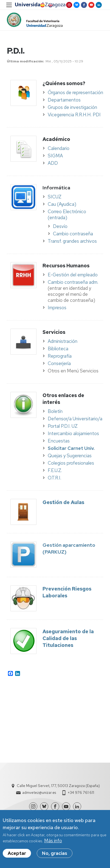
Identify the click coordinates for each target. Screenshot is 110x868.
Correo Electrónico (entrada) (67, 215)
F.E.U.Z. (55, 470)
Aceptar (17, 853)
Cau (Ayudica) (62, 204)
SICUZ (55, 197)
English (50, 5)
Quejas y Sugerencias (70, 456)
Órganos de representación (75, 92)
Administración (63, 341)
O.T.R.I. (54, 478)
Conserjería (59, 363)
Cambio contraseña (73, 234)
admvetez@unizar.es (39, 793)
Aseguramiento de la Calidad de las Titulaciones (68, 638)
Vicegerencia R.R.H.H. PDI (74, 115)
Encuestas (59, 441)
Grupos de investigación (72, 107)
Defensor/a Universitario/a (75, 419)
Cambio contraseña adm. (73, 282)
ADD (53, 163)
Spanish (42, 5)
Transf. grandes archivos (72, 241)
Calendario (59, 148)
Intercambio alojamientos (73, 433)
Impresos (57, 308)
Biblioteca (58, 349)
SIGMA (55, 156)
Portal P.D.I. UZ (63, 426)
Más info (53, 841)
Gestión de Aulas (63, 502)
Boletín (55, 411)
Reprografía (60, 356)
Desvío (60, 226)
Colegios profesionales (71, 463)
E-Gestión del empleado (73, 275)
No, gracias (55, 853)
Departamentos (64, 100)
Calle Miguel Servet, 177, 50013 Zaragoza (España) (58, 786)
